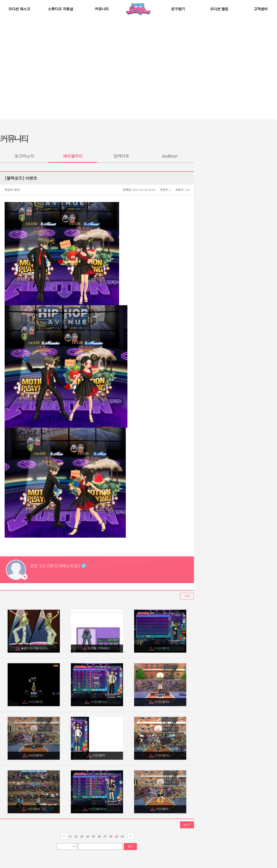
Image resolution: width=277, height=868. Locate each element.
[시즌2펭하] (162, 648)
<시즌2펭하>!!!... (99, 809)
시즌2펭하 (36, 809)
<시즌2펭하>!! (99, 702)
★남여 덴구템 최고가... (36, 648)
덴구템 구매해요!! (99, 648)
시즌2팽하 (99, 755)
